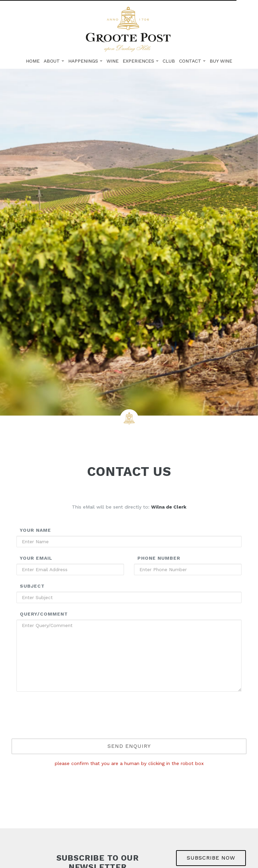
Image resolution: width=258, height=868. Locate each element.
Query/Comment (44, 614)
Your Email (36, 558)
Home (33, 61)
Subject (32, 586)
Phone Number (159, 558)
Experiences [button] (141, 61)
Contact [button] (192, 61)
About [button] (54, 61)
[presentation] (129, 724)
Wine (113, 61)
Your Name (35, 530)
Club (169, 61)
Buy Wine (221, 61)
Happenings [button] (85, 61)
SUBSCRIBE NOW (211, 858)
